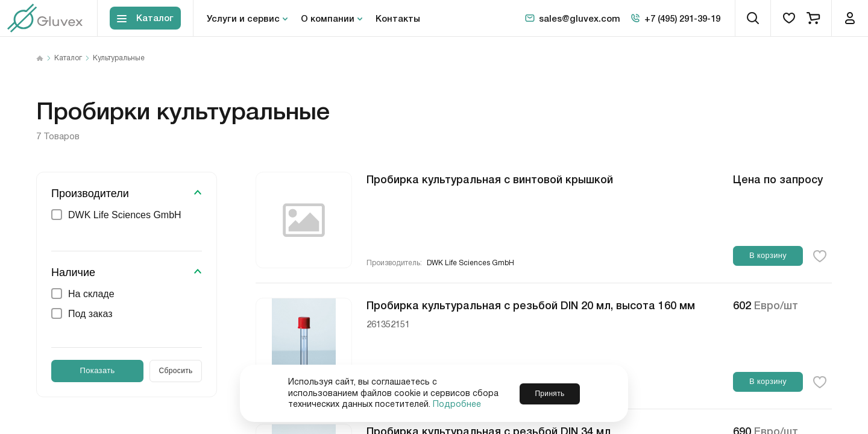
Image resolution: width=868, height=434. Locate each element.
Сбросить (176, 371)
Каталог (68, 58)
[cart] (813, 18)
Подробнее (457, 404)
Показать (98, 370)
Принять (549, 393)
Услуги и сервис (243, 18)
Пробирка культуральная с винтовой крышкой (490, 178)
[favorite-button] (820, 256)
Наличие (73, 272)
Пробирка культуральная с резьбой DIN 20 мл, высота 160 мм (531, 304)
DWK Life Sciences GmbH (470, 263)
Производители (90, 193)
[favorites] (789, 18)
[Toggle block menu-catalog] (145, 18)
